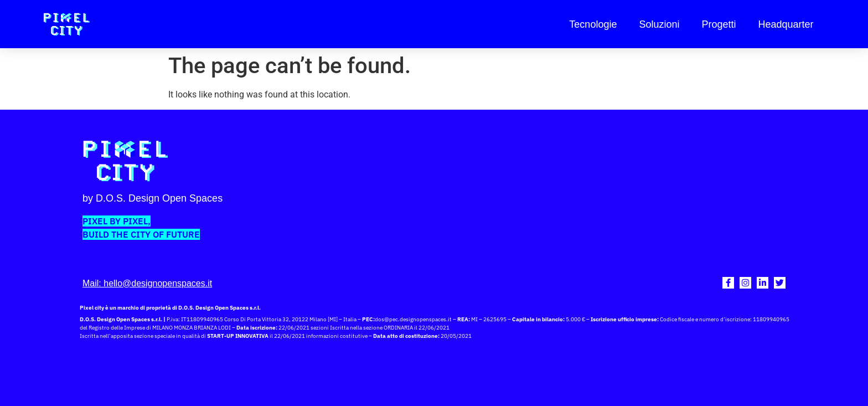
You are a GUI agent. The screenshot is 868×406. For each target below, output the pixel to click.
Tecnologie (593, 24)
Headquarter (786, 24)
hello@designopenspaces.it (158, 283)
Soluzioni (659, 24)
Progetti (719, 24)
